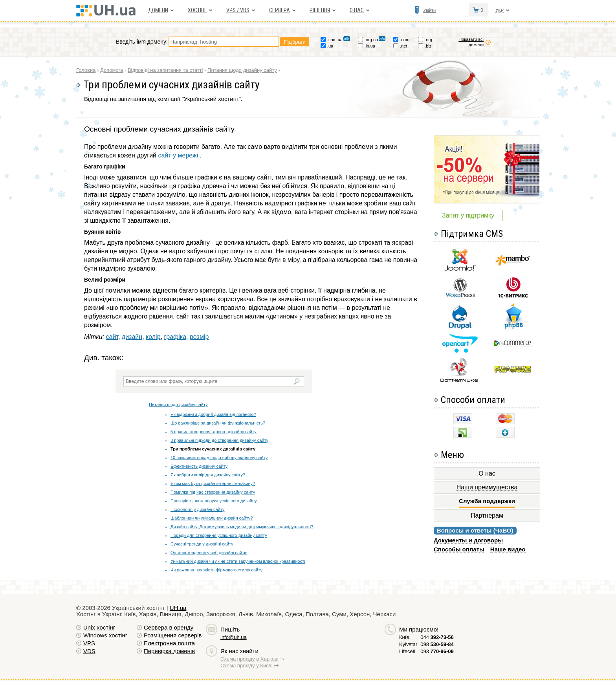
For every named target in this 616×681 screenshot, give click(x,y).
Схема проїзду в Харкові (249, 659)
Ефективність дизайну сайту (199, 466)
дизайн (132, 337)
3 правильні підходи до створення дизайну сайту (219, 440)
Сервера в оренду (169, 627)
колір (153, 337)
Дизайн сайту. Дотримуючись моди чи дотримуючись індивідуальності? (242, 527)
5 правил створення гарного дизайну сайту (214, 432)
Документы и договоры (468, 540)
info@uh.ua (234, 637)
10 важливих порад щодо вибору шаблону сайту (219, 458)
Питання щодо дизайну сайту (178, 405)
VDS (89, 651)
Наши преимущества (487, 487)
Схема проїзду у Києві (247, 665)
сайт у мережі (178, 155)
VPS (89, 643)
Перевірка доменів (169, 651)
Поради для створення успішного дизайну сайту (219, 535)
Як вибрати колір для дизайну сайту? (208, 475)
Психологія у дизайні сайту (197, 509)
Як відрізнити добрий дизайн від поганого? (213, 414)
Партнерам (487, 515)
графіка (175, 337)
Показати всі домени (471, 42)
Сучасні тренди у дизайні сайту (202, 544)
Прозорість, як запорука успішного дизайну (214, 501)
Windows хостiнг (105, 635)
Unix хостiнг (99, 627)
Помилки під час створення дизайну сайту (213, 492)
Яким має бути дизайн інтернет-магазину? (213, 483)
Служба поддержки (487, 501)
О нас (357, 10)
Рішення (320, 10)
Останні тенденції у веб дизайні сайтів (209, 553)
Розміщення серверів (173, 635)
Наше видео (508, 549)
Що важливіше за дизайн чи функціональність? (218, 423)
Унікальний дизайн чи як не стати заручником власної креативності (238, 561)
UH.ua (178, 608)
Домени (158, 10)
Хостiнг (197, 10)
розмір (199, 337)
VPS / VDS (238, 10)
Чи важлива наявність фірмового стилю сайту (216, 570)
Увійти (429, 10)
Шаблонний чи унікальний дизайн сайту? (212, 518)
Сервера (280, 10)
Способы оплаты (459, 549)
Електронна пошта (169, 643)
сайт (112, 337)
